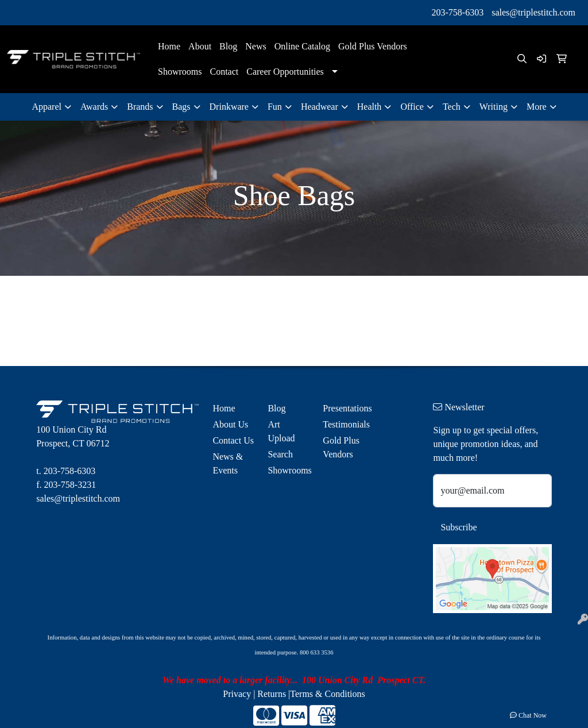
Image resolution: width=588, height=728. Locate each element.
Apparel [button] (47, 107)
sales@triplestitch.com (533, 12)
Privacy (237, 694)
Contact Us (233, 440)
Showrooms (180, 72)
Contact (224, 72)
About (200, 46)
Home (169, 46)
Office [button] (412, 107)
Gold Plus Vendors (373, 46)
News (256, 46)
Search (280, 454)
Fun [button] (275, 107)
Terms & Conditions (327, 694)
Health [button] (370, 107)
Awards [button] (94, 107)
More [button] (537, 107)
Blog (228, 46)
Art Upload (281, 431)
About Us (230, 424)
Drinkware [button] (229, 107)
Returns (272, 694)
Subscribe (459, 527)
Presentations (343, 408)
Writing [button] (494, 107)
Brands (140, 107)
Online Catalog (302, 46)
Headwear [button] (320, 107)
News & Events (228, 463)
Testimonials (343, 424)
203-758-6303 (458, 12)
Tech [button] (452, 107)
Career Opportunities (285, 72)
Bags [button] (181, 107)
